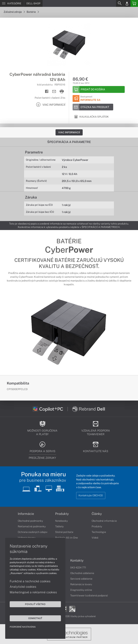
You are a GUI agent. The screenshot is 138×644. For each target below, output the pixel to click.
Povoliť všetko (34, 604)
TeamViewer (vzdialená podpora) (89, 595)
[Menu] (12, 3)
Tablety (59, 526)
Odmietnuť (34, 618)
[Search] (119, 3)
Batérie (33, 12)
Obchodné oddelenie (82, 573)
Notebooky (61, 521)
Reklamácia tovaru (81, 584)
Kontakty (77, 561)
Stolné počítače (64, 532)
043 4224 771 (78, 568)
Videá (95, 538)
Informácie (26, 514)
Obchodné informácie (104, 521)
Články (97, 514)
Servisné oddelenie (81, 579)
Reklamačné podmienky (32, 526)
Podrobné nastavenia (23, 627)
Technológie (99, 532)
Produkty (62, 514)
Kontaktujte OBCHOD (91, 495)
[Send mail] (54, 92)
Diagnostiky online (81, 590)
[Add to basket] (99, 89)
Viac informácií (69, 132)
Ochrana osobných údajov (33, 532)
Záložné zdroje (14, 12)
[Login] (127, 3)
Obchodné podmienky (30, 521)
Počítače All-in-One (66, 538)
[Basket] (134, 3)
